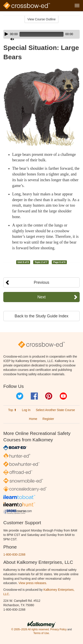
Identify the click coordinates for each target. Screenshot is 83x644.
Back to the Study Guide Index (41, 316)
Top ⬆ (12, 410)
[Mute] (12, 39)
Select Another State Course (55, 410)
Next (41, 297)
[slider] (41, 34)
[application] (41, 34)
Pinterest (49, 396)
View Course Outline (41, 19)
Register (48, 419)
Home (33, 419)
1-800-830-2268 (14, 554)
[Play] (6, 34)
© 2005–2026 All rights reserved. (30, 629)
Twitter (20, 396)
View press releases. (33, 583)
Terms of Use (41, 633)
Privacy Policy (58, 629)
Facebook (34, 396)
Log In (26, 410)
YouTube (63, 396)
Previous (41, 282)
